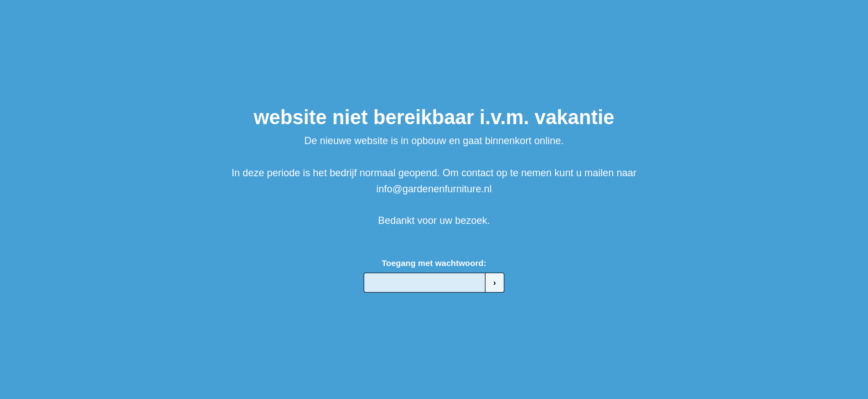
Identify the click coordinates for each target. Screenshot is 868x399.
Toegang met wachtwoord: (434, 263)
